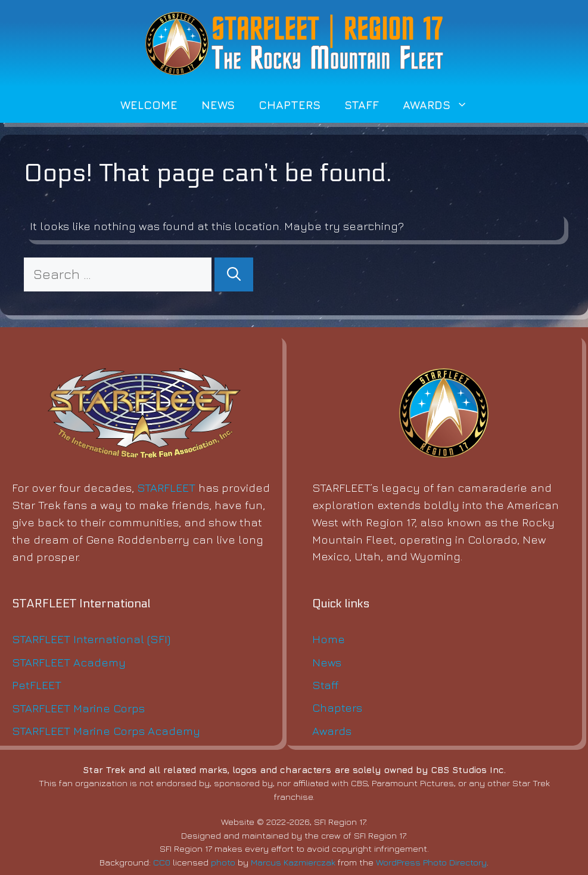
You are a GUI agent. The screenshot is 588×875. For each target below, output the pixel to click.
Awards (441, 105)
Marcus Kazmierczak (293, 862)
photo (223, 862)
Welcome (149, 105)
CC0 (162, 862)
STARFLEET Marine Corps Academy (106, 730)
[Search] (234, 274)
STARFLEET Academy (69, 662)
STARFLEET (166, 487)
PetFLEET (37, 685)
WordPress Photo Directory (431, 862)
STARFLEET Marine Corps (78, 708)
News (218, 105)
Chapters (290, 105)
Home (329, 639)
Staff (362, 105)
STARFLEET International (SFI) (91, 639)
